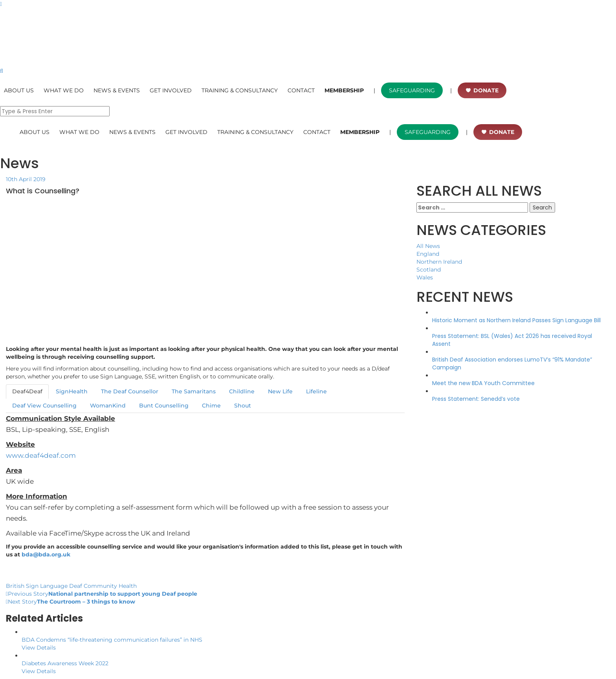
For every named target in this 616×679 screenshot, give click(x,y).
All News (428, 246)
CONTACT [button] (301, 90)
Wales (425, 277)
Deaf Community (93, 586)
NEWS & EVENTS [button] (117, 90)
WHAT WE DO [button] (64, 90)
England (428, 254)
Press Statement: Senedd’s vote (476, 399)
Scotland (429, 270)
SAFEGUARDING (412, 90)
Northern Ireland (439, 262)
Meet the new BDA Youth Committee (483, 383)
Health (128, 586)
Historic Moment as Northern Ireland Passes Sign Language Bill (516, 320)
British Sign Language (37, 586)
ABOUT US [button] (19, 90)
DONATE (486, 90)
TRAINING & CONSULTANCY (240, 90)
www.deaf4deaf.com (41, 455)
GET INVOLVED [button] (171, 90)
